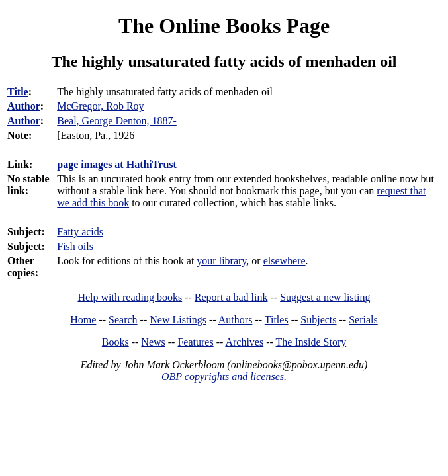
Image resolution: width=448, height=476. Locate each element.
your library (221, 261)
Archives (244, 342)
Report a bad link (231, 297)
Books (115, 342)
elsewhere (285, 261)
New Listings (178, 320)
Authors (236, 320)
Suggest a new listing (325, 297)
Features (195, 342)
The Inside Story (311, 342)
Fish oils (75, 246)
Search (123, 320)
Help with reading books (130, 297)
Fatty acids (80, 232)
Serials (363, 320)
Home (83, 320)
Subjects (318, 320)
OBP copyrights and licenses (223, 377)
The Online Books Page (224, 26)
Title (18, 92)
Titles (277, 320)
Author (24, 106)
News (153, 342)
